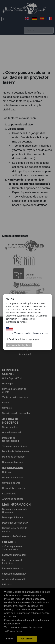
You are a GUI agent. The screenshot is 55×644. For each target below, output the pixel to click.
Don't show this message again (22, 339)
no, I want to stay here (19, 345)
